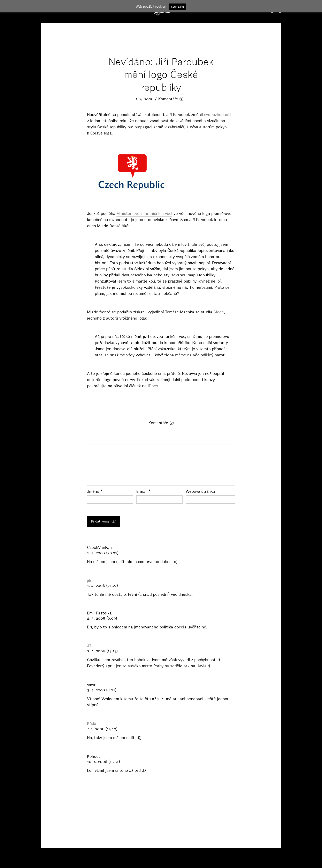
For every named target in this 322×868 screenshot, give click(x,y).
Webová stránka (200, 491)
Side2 (219, 312)
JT (89, 646)
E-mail (143, 491)
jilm (90, 580)
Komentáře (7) (171, 99)
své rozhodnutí (217, 115)
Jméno (95, 491)
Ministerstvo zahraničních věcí (144, 214)
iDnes (153, 386)
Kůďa (92, 723)
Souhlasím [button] (177, 7)
